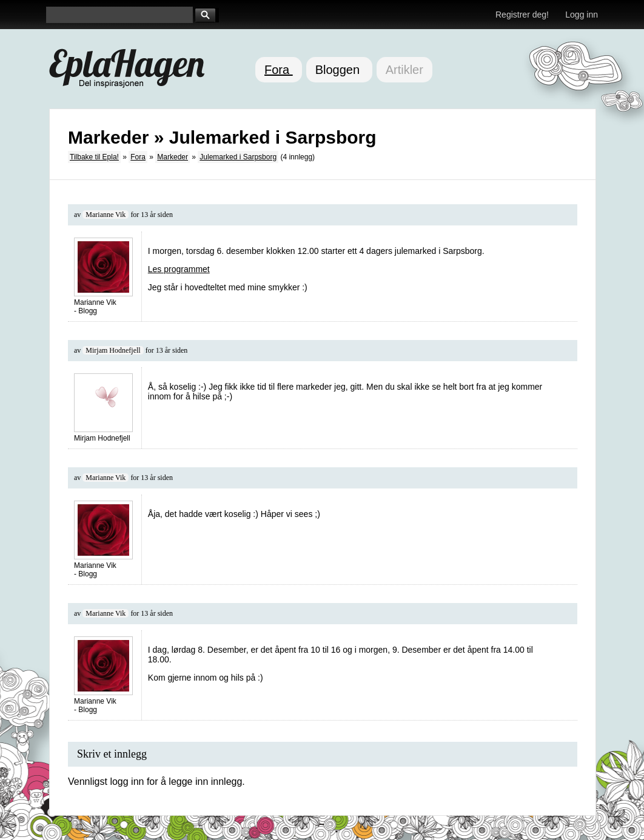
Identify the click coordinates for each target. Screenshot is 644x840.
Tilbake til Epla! (94, 157)
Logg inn (582, 15)
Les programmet (179, 269)
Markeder (173, 157)
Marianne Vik (106, 215)
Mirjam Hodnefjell (113, 350)
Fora (279, 70)
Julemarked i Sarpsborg (238, 157)
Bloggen (339, 70)
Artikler (404, 70)
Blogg (88, 311)
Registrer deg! (522, 15)
